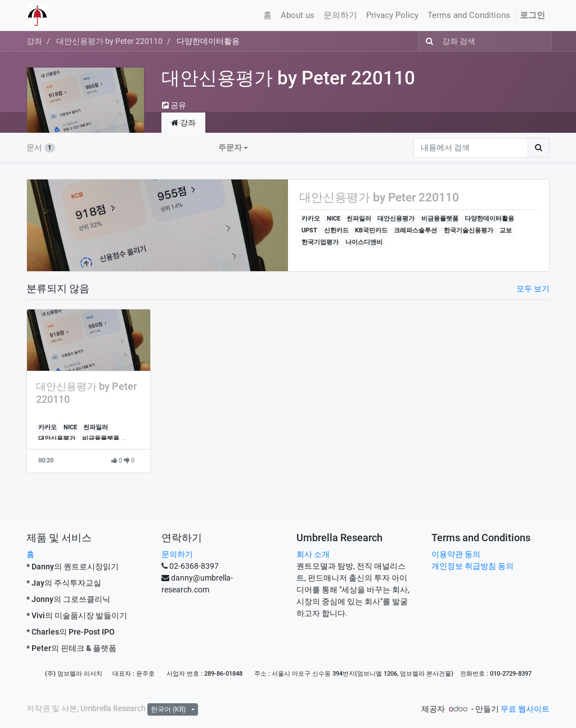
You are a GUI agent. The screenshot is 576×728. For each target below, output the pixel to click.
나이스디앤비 (364, 242)
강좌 (34, 41)
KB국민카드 (371, 230)
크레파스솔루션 (415, 230)
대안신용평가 (396, 219)
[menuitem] (267, 15)
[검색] (427, 41)
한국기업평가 (320, 242)
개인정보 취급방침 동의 (472, 566)
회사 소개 (313, 554)
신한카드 (336, 230)
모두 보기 (533, 289)
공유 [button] (174, 105)
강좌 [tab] (183, 123)
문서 (41, 147)
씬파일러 (359, 219)
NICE (334, 219)
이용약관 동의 (456, 554)
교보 (506, 230)
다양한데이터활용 (489, 219)
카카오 (311, 219)
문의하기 (177, 554)
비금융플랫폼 (440, 219)
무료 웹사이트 (525, 709)
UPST (309, 230)
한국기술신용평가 (469, 230)
